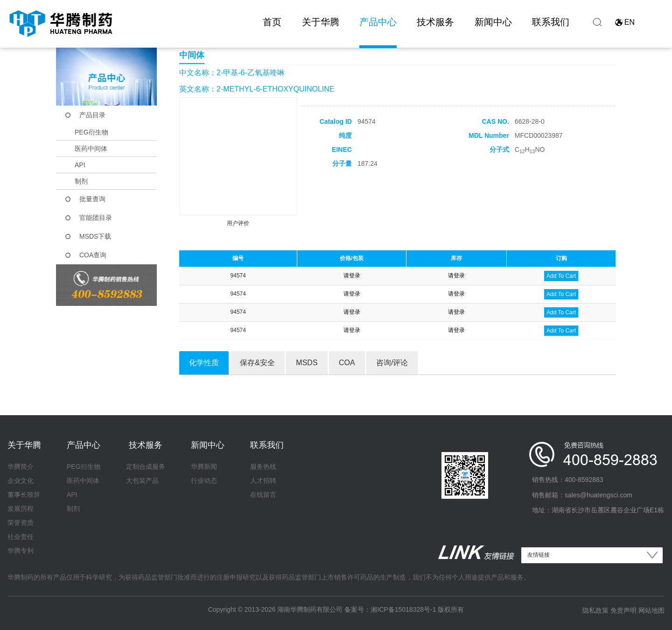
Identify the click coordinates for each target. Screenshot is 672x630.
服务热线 (263, 467)
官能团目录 (96, 218)
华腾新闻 (204, 467)
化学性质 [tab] (204, 363)
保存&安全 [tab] (257, 363)
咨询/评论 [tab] (392, 363)
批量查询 (92, 199)
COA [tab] (347, 363)
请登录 (352, 276)
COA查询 (93, 255)
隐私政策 (595, 610)
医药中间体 (91, 149)
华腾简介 (21, 467)
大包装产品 (142, 481)
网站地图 (651, 610)
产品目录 (92, 115)
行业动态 (204, 481)
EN (630, 22)
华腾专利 (21, 551)
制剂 (81, 181)
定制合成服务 (146, 467)
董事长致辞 (24, 495)
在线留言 (263, 495)
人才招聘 (263, 481)
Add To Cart (561, 276)
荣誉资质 (21, 523)
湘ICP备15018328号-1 (403, 609)
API (80, 165)
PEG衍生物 (91, 132)
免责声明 (623, 610)
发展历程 (21, 509)
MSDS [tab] (307, 363)
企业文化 (21, 481)
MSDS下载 (95, 236)
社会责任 (21, 537)
